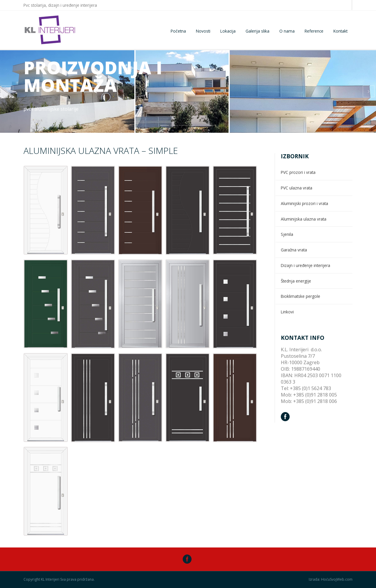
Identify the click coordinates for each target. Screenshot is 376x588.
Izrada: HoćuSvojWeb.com (331, 579)
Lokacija (228, 31)
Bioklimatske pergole (301, 296)
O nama (287, 31)
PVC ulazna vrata (297, 188)
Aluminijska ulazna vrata (304, 219)
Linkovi (287, 312)
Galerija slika (257, 31)
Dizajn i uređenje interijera (305, 265)
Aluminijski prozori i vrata (304, 203)
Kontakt (340, 31)
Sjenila (287, 234)
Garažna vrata (294, 250)
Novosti (203, 31)
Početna (178, 31)
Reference (314, 31)
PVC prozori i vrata (298, 172)
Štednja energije (296, 281)
